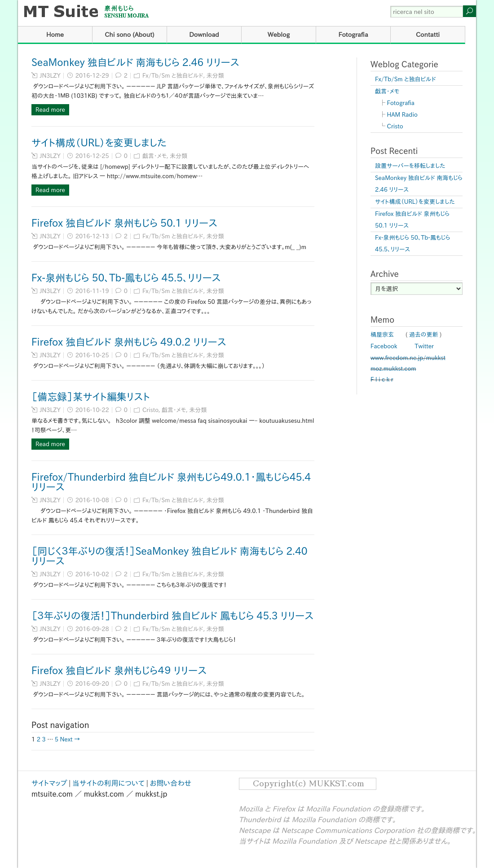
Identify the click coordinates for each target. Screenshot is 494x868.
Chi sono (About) (130, 35)
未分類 (215, 76)
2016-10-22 (92, 410)
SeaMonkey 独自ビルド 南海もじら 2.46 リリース (135, 62)
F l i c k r (382, 379)
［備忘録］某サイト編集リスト (91, 397)
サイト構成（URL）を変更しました (99, 143)
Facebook (384, 346)
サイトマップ (49, 783)
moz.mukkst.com (393, 369)
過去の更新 (424, 335)
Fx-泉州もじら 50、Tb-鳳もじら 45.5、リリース (126, 278)
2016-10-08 (92, 500)
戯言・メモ (154, 156)
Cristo (150, 410)
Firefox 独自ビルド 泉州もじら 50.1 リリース (124, 223)
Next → (70, 739)
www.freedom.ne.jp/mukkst (408, 358)
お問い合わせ (171, 783)
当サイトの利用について (108, 783)
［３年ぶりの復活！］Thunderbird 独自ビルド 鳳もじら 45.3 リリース (172, 616)
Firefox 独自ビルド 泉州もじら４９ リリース (119, 671)
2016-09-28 (92, 629)
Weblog (279, 35)
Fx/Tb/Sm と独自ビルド (173, 76)
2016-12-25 (92, 156)
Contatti (428, 35)
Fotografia (353, 35)
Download (204, 35)
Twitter (424, 346)
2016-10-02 (92, 574)
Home (55, 35)
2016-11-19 (92, 291)
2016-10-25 (92, 355)
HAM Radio (402, 115)
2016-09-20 (92, 684)
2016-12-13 (92, 236)
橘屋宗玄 (382, 335)
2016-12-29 (92, 76)
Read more (50, 110)
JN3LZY (50, 76)
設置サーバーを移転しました (410, 166)
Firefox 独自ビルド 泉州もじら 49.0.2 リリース (129, 342)
